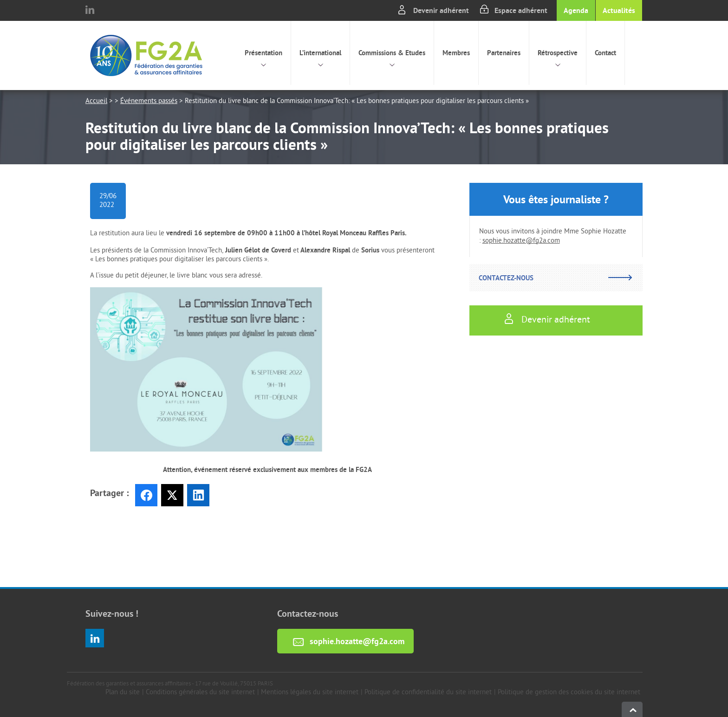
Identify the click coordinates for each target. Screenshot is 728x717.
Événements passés (149, 101)
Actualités (619, 10)
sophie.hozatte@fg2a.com (521, 241)
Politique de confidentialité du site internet (428, 693)
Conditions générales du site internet (200, 693)
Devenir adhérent (441, 10)
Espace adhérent (521, 10)
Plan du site (123, 693)
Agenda (576, 10)
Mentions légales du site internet (310, 693)
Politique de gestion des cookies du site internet (569, 693)
